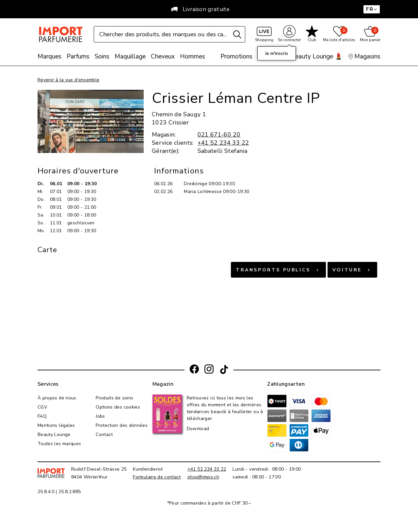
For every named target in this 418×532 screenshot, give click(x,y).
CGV (42, 407)
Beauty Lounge (54, 435)
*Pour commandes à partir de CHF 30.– (209, 503)
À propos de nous (57, 398)
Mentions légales (56, 425)
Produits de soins (114, 398)
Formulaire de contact (157, 477)
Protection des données (122, 425)
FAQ (42, 416)
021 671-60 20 (219, 135)
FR (372, 9)
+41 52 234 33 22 (223, 143)
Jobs (100, 416)
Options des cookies (118, 407)
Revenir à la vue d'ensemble (68, 80)
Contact (104, 435)
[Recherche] (237, 34)
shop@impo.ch (203, 477)
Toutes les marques (59, 444)
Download (198, 429)
